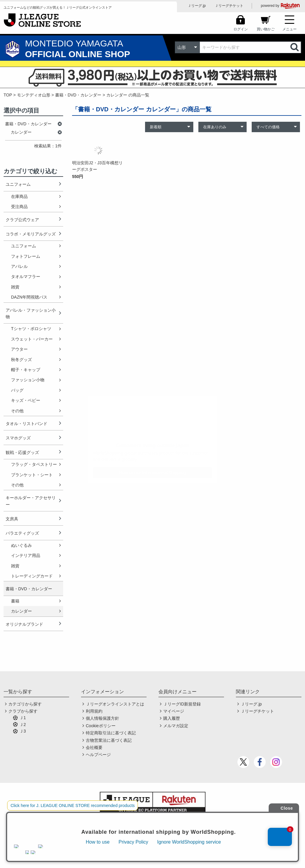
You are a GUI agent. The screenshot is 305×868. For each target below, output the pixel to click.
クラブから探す (23, 711)
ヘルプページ (98, 755)
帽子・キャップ (26, 370)
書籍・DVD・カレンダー (78, 95)
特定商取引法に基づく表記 (111, 733)
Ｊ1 (23, 718)
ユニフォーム (18, 184)
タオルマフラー (26, 277)
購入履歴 (172, 718)
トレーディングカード (32, 576)
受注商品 (19, 207)
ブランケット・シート (32, 475)
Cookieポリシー (101, 726)
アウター (19, 349)
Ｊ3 (23, 731)
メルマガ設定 (176, 726)
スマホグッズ (18, 438)
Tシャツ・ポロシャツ (31, 329)
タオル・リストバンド (27, 424)
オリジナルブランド (24, 624)
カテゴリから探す (25, 704)
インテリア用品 (26, 555)
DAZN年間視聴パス (29, 297)
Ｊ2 (23, 725)
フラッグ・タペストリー (34, 464)
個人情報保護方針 (102, 718)
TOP (8, 95)
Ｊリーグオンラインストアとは (115, 704)
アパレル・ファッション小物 (31, 313)
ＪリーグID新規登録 (182, 704)
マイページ (174, 711)
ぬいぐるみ (21, 545)
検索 (295, 47)
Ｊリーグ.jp (197, 6)
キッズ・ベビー (26, 400)
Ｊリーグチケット (229, 6)
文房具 (12, 519)
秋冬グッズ (21, 360)
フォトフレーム (26, 256)
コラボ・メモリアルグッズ (31, 234)
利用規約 (94, 711)
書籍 (15, 601)
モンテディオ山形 (34, 95)
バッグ (17, 390)
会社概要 (94, 747)
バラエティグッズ (22, 533)
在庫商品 (19, 196)
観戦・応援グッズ (22, 452)
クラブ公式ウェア (22, 220)
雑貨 (15, 287)
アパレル (19, 266)
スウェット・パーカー (32, 339)
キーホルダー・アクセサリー (31, 501)
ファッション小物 (28, 380)
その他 (17, 411)
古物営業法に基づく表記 (109, 740)
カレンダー (21, 611)
